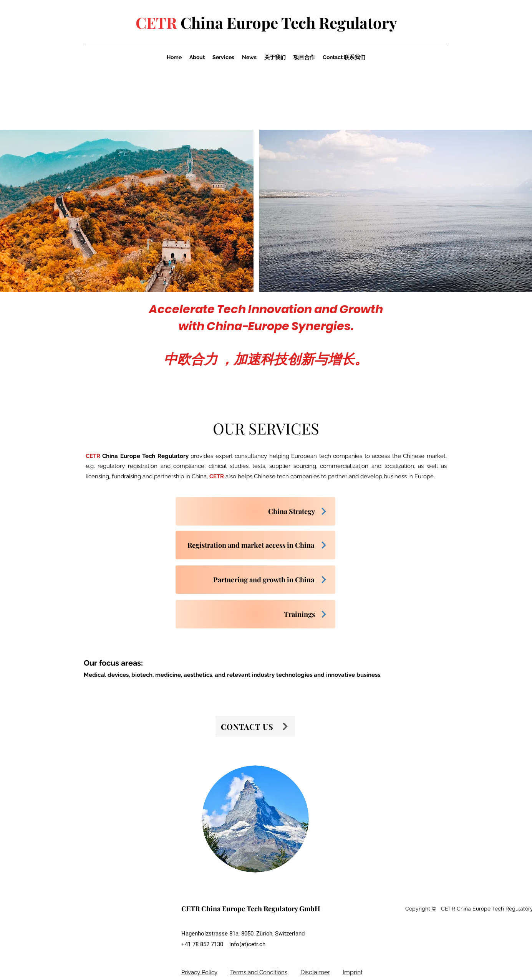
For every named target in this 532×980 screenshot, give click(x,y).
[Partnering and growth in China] (255, 580)
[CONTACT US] (255, 726)
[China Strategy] (255, 511)
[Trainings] (255, 614)
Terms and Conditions (259, 972)
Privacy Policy (199, 972)
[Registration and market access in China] (255, 545)
